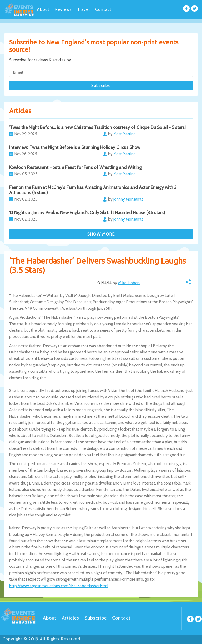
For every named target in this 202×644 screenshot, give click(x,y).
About (43, 9)
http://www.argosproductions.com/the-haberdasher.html (59, 586)
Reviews (63, 9)
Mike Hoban (129, 283)
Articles (70, 618)
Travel (84, 9)
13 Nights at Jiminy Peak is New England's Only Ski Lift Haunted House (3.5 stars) (87, 213)
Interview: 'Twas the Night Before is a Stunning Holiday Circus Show (75, 147)
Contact (103, 9)
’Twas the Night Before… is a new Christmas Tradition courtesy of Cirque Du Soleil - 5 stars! (97, 127)
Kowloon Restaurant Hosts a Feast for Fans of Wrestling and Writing (75, 167)
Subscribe (96, 618)
